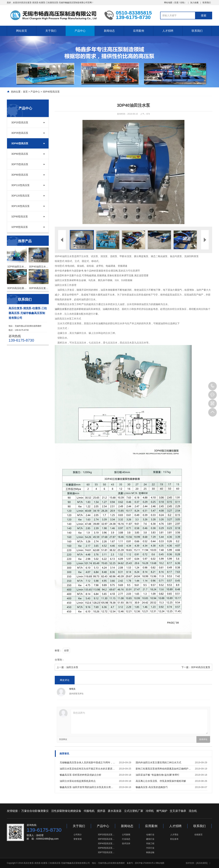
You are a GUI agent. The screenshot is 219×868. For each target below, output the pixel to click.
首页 (25, 92)
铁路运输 (150, 852)
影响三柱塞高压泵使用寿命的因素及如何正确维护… (163, 769)
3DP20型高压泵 (20, 122)
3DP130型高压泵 (20, 206)
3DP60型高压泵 (20, 154)
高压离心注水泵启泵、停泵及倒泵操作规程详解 (161, 781)
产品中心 (80, 31)
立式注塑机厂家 (134, 811)
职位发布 (174, 839)
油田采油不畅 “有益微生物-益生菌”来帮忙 (158, 775)
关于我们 (51, 31)
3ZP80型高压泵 (20, 217)
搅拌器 (101, 811)
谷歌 (182, 3)
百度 (176, 3)
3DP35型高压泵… (106, 839)
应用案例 (139, 31)
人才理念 (174, 835)
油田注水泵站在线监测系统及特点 (78, 781)
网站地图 (168, 3)
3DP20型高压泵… (106, 835)
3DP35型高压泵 (20, 133)
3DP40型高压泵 (51, 92)
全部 (66, 650)
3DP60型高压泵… (106, 848)
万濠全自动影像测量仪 (35, 811)
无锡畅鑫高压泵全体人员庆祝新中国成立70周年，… (87, 762)
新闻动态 (109, 31)
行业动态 (126, 839)
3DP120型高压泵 (20, 196)
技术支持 (126, 844)
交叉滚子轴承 (178, 811)
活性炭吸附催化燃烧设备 (66, 811)
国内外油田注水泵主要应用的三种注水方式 (158, 762)
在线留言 (198, 835)
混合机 (193, 811)
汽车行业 (150, 848)
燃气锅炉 (162, 811)
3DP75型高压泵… (106, 852)
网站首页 (22, 31)
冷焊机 (150, 811)
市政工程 (150, 844)
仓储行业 (150, 835)
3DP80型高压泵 (20, 175)
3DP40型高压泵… (106, 844)
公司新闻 (126, 835)
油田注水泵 (61, 309)
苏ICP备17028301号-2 (145, 863)
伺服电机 (89, 811)
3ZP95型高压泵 (20, 227)
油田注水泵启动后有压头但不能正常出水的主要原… (87, 769)
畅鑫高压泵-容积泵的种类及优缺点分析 (80, 775)
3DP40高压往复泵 (201, 667)
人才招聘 (168, 31)
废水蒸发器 (115, 811)
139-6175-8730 (212, 386)
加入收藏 (194, 3)
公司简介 (78, 835)
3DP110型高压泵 (20, 185)
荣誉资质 (78, 839)
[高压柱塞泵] (202, 863)
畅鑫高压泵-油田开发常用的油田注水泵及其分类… (86, 787)
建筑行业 (150, 839)
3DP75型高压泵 (20, 164)
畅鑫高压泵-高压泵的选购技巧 (152, 787)
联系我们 (207, 3)
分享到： (60, 660)
